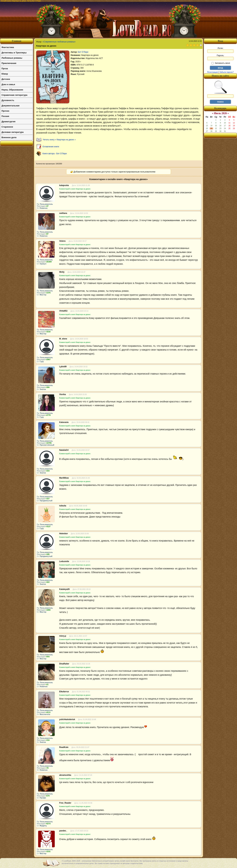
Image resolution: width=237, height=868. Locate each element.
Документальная (10, 106)
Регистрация (212, 72)
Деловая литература (13, 132)
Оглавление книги (51, 147)
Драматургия (8, 122)
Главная (17, 41)
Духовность (8, 100)
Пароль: (220, 57)
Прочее (5, 111)
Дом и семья (8, 84)
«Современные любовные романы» (59, 42)
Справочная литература (14, 95)
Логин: (220, 50)
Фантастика (8, 47)
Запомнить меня (221, 63)
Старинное (7, 127)
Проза (5, 68)
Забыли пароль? (227, 72)
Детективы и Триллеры (14, 53)
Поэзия (5, 116)
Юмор (5, 74)
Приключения (9, 63)
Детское (6, 79)
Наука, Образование (12, 90)
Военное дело (9, 137)
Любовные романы (12, 58)
